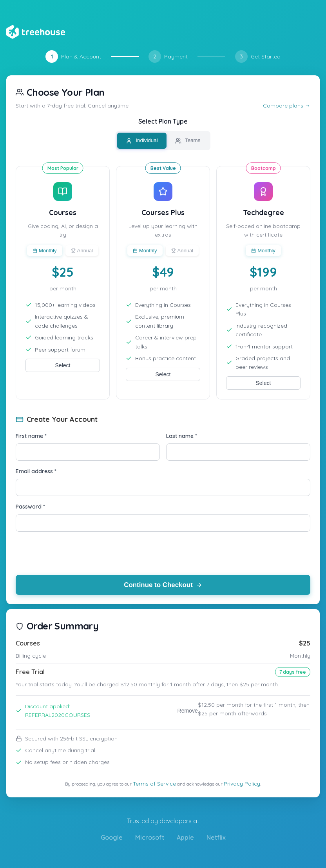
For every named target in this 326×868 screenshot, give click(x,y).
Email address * (36, 471)
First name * (31, 436)
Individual (142, 140)
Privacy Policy (242, 784)
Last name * (182, 436)
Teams (188, 140)
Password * (30, 507)
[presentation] (75, 553)
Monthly (45, 251)
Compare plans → (287, 106)
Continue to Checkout (163, 585)
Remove (188, 711)
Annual (82, 251)
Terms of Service (154, 784)
